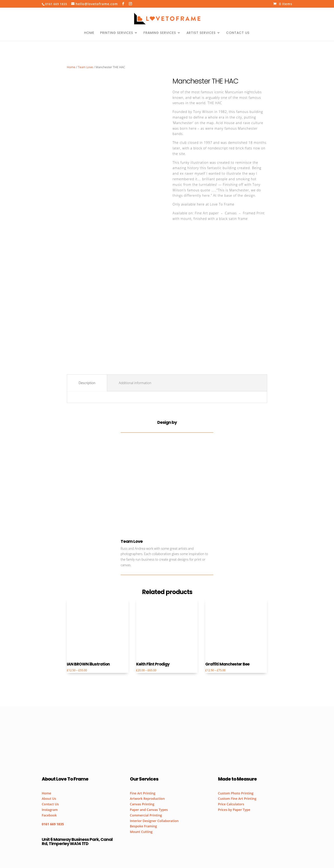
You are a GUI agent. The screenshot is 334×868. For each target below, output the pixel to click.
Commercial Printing (146, 815)
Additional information (135, 383)
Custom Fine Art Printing (237, 799)
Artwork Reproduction (147, 799)
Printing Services (117, 33)
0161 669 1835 (53, 824)
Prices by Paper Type (234, 810)
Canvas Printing (142, 804)
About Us (49, 799)
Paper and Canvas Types (149, 810)
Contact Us (238, 33)
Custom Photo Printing (236, 793)
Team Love (85, 67)
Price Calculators (231, 804)
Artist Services (201, 33)
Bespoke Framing (143, 826)
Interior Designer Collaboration (154, 821)
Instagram (50, 810)
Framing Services (160, 33)
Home (89, 33)
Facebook (49, 815)
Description (87, 383)
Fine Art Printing (143, 793)
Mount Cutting (141, 832)
